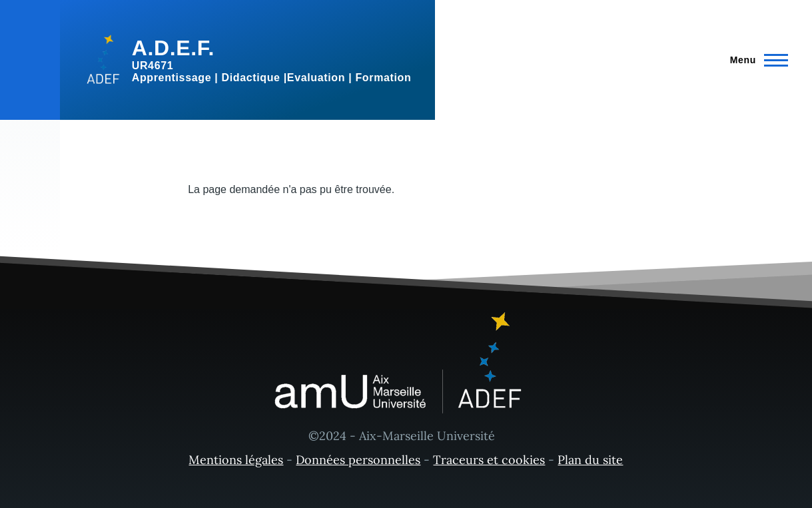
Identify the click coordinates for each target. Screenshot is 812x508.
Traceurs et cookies (489, 460)
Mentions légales (236, 460)
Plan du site (590, 460)
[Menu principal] (755, 60)
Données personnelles (358, 460)
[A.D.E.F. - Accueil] (247, 60)
